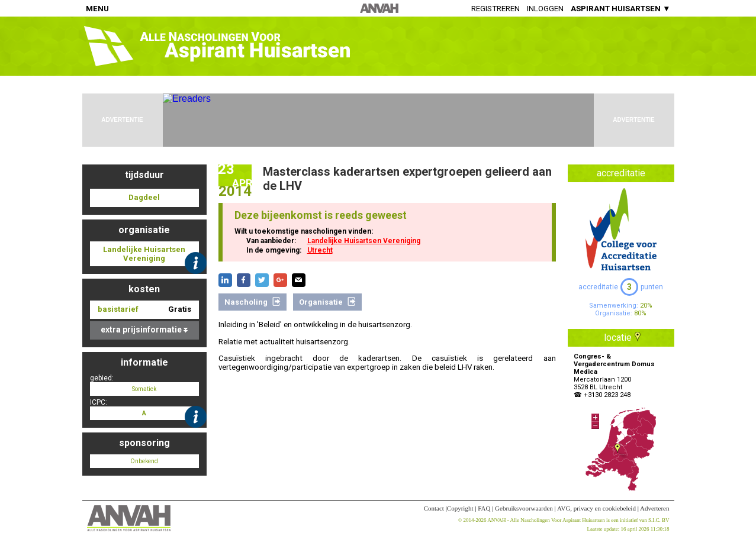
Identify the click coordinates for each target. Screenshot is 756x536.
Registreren (496, 9)
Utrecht (320, 250)
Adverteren (654, 508)
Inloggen (545, 9)
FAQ (484, 508)
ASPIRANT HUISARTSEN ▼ (620, 9)
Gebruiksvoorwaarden (524, 508)
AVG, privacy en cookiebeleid (596, 508)
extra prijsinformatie (144, 330)
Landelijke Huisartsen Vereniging (364, 241)
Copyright (460, 508)
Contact (434, 508)
